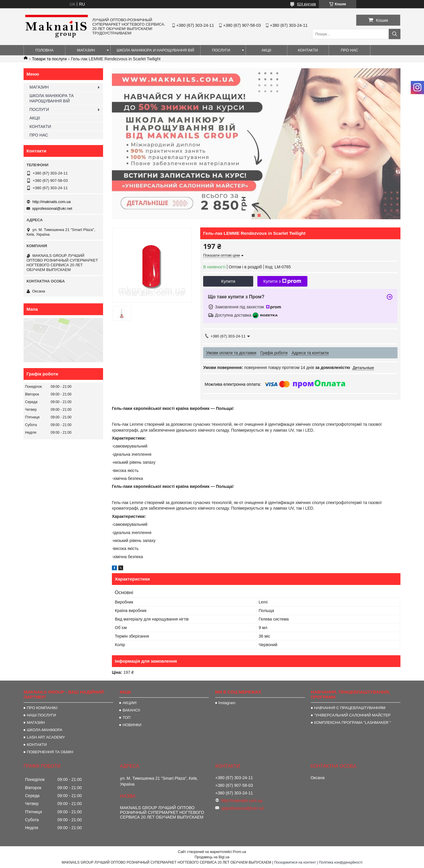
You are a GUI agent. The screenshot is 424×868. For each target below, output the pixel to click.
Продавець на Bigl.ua (212, 857)
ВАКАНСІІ (131, 710)
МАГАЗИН (86, 50)
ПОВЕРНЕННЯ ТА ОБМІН (50, 752)
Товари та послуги (49, 59)
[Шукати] (395, 34)
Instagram (227, 703)
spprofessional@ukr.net (52, 208)
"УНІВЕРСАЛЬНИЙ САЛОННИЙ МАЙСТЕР (352, 715)
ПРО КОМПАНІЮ (42, 708)
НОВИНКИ (132, 725)
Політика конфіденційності (341, 862)
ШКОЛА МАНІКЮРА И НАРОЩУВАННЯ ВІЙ (155, 50)
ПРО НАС (349, 50)
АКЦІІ (266, 50)
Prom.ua (240, 852)
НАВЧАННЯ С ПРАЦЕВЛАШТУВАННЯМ (350, 708)
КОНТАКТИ (308, 50)
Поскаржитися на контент (295, 862)
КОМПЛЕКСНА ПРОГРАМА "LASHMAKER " (353, 722)
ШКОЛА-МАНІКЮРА (45, 730)
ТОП (126, 717)
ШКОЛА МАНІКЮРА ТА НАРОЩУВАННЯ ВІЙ (52, 98)
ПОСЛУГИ (221, 50)
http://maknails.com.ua (52, 202)
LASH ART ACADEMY (46, 737)
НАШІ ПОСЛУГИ (41, 715)
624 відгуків (307, 4)
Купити (228, 281)
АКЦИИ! (130, 703)
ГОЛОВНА (44, 50)
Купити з (282, 281)
